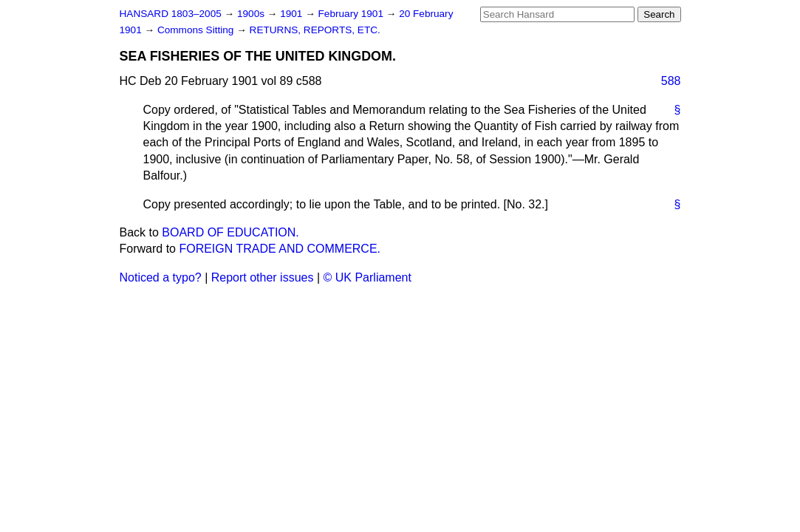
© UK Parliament (367, 277)
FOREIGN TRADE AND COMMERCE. (280, 249)
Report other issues (263, 277)
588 (671, 81)
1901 (293, 14)
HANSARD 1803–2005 (171, 14)
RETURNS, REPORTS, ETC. (315, 30)
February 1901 (352, 14)
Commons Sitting (197, 30)
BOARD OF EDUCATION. (230, 232)
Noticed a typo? (161, 277)
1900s (252, 14)
